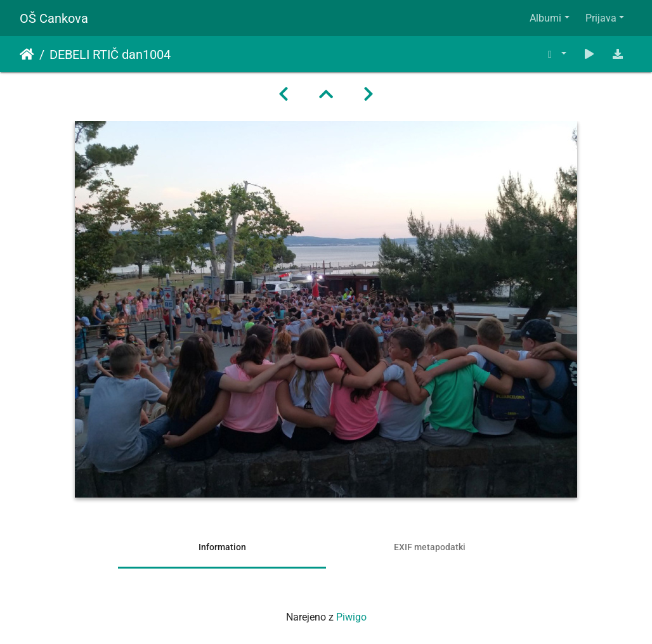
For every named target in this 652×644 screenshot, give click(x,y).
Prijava (601, 18)
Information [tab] (222, 547)
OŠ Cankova (54, 18)
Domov (27, 55)
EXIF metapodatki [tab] (430, 547)
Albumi (545, 18)
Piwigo (351, 617)
